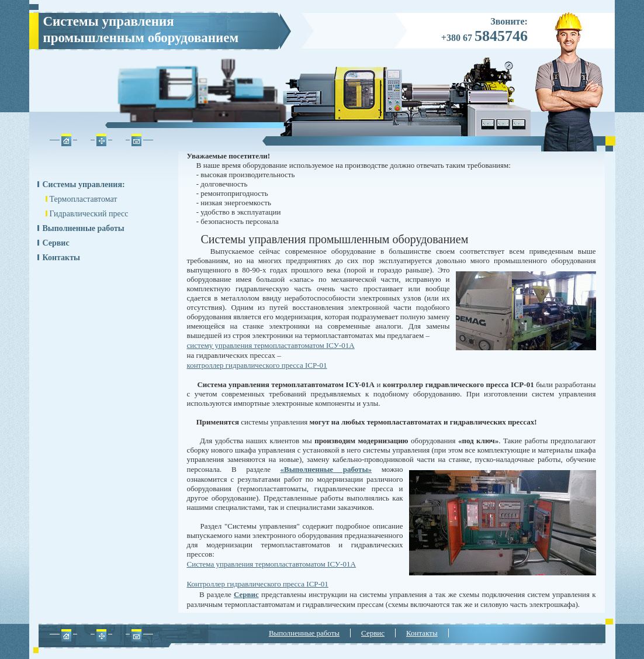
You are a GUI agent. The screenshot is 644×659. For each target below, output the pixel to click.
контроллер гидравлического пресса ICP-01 (257, 365)
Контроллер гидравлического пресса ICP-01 (258, 584)
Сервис (56, 243)
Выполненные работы (84, 228)
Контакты (61, 258)
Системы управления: (84, 184)
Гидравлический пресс (89, 214)
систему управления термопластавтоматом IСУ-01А (271, 345)
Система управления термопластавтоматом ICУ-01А (272, 564)
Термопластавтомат (84, 199)
